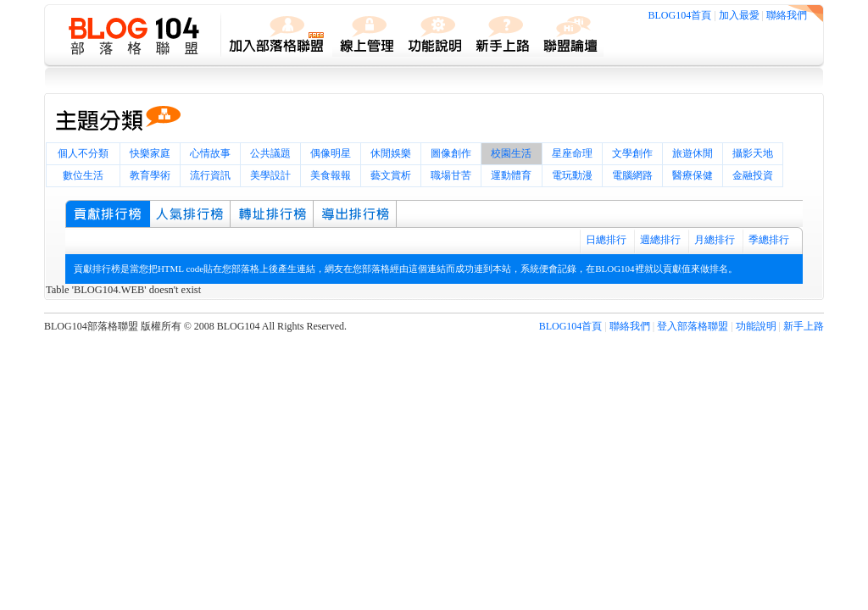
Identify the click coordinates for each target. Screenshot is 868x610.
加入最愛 (739, 15)
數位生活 (83, 175)
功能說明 (756, 326)
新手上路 (804, 326)
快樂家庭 (150, 153)
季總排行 (769, 240)
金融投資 (753, 175)
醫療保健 (693, 175)
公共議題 (270, 153)
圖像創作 (451, 153)
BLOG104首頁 (680, 15)
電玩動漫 (572, 175)
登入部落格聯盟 (693, 326)
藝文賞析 (391, 175)
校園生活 (511, 153)
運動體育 (511, 175)
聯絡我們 (787, 15)
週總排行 (660, 240)
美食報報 (331, 175)
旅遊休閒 (693, 153)
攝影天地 (753, 153)
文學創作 (632, 153)
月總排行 (715, 240)
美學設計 (270, 175)
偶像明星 (331, 153)
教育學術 (150, 175)
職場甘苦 (451, 175)
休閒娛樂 (391, 153)
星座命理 (572, 153)
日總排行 (606, 240)
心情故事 (210, 153)
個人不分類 (83, 153)
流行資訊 (210, 175)
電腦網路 (632, 175)
